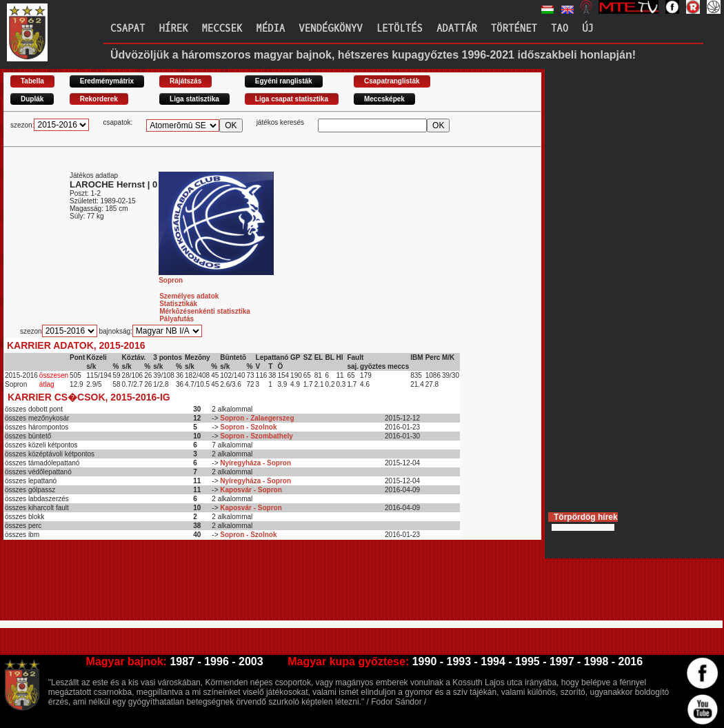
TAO (560, 29)
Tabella (32, 81)
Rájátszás (185, 81)
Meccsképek (384, 99)
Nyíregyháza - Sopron (255, 463)
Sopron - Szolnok (248, 427)
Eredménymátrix (107, 81)
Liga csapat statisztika (292, 99)
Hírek (173, 29)
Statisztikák (178, 304)
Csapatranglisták (392, 81)
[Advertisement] (254, 586)
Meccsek (222, 29)
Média (270, 29)
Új (588, 29)
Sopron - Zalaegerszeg (257, 418)
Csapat (128, 29)
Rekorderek (99, 99)
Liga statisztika (194, 99)
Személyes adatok (189, 296)
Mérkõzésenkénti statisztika (205, 311)
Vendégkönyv (330, 29)
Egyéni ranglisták (284, 81)
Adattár (457, 29)
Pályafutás (177, 319)
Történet (514, 29)
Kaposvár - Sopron (251, 490)
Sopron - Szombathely (257, 436)
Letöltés (400, 29)
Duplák (32, 99)
